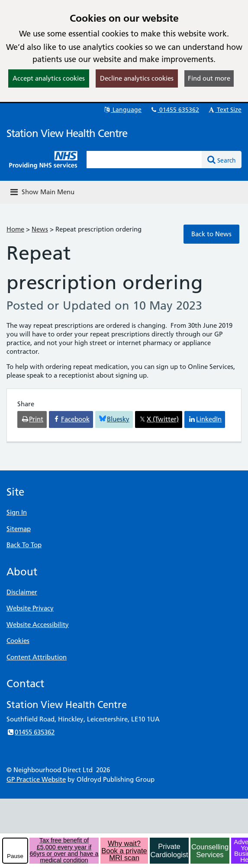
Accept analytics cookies (49, 78)
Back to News (211, 234)
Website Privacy (30, 608)
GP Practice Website (36, 779)
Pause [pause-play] (15, 856)
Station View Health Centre (67, 133)
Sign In (17, 512)
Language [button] (122, 110)
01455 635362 (174, 110)
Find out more (209, 78)
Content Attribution (37, 657)
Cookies (18, 641)
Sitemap (19, 529)
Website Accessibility (38, 625)
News (40, 229)
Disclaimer (22, 592)
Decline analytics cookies (137, 78)
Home (15, 229)
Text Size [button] (224, 110)
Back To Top (24, 545)
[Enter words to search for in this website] (144, 160)
